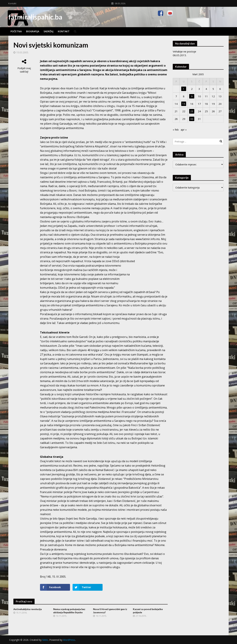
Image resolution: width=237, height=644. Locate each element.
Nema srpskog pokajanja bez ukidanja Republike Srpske (69, 611)
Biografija (33, 31)
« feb (176, 130)
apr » (184, 130)
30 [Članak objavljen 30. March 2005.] (192, 119)
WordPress (69, 640)
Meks (45, 640)
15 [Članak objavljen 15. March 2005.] (184, 104)
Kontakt (12, 3)
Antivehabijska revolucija (28, 609)
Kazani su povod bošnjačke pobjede (148, 611)
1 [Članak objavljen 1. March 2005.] (184, 89)
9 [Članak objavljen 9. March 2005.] (192, 96)
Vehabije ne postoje (184, 51)
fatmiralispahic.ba (35, 17)
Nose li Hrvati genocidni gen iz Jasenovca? (110, 611)
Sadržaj (48, 31)
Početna (16, 31)
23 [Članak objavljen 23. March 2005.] (192, 111)
